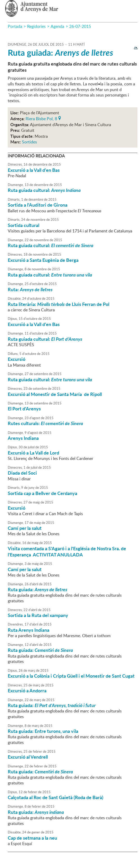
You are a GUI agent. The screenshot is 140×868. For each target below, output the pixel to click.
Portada (15, 26)
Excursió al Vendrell (28, 757)
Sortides (29, 142)
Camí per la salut (25, 528)
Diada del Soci (22, 473)
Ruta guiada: (60, 52)
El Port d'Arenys (24, 409)
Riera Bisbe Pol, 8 (41, 118)
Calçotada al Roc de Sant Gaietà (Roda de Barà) (56, 797)
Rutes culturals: (45, 423)
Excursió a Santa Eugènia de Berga (43, 260)
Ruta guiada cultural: (44, 190)
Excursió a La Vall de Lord (33, 453)
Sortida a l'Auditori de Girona (38, 205)
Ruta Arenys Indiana (29, 630)
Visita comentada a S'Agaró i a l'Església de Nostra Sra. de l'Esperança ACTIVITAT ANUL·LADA (67, 551)
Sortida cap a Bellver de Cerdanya (42, 493)
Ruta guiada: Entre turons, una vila (43, 731)
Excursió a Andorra (27, 691)
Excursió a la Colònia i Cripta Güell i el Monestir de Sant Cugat (71, 676)
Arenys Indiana (23, 438)
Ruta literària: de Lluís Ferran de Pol (59, 304)
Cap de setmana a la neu (32, 838)
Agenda (57, 26)
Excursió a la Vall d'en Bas (34, 170)
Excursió (17, 359)
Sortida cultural (24, 225)
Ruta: (30, 289)
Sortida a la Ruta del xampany (38, 615)
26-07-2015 (80, 26)
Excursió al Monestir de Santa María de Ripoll (55, 394)
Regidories (36, 26)
